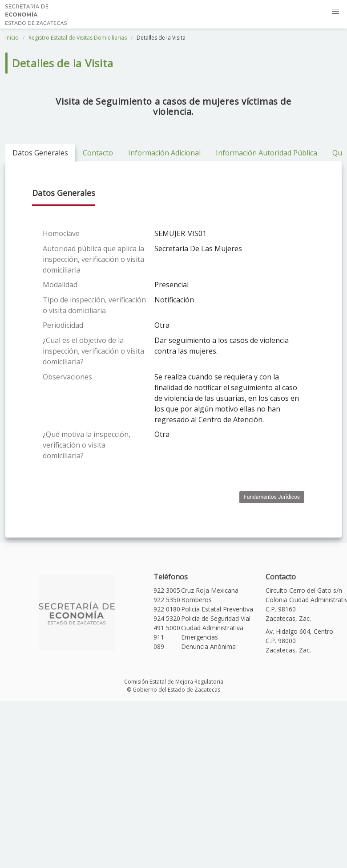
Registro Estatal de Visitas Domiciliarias (78, 38)
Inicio (12, 38)
